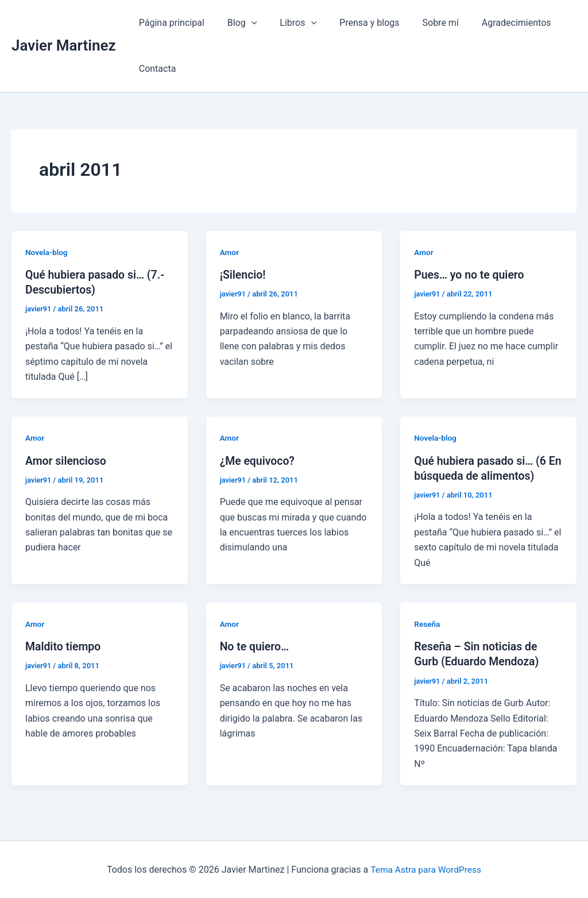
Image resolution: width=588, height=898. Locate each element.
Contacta (155, 69)
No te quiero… (256, 646)
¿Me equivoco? (258, 460)
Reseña (428, 623)
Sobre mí (420, 23)
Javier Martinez (64, 45)
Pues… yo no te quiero (471, 275)
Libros (287, 23)
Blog (235, 23)
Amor (230, 252)
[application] (245, 23)
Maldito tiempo (64, 646)
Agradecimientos (491, 23)
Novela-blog (47, 252)
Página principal (169, 23)
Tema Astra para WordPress (426, 869)
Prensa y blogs (353, 23)
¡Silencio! (243, 275)
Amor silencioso (67, 460)
